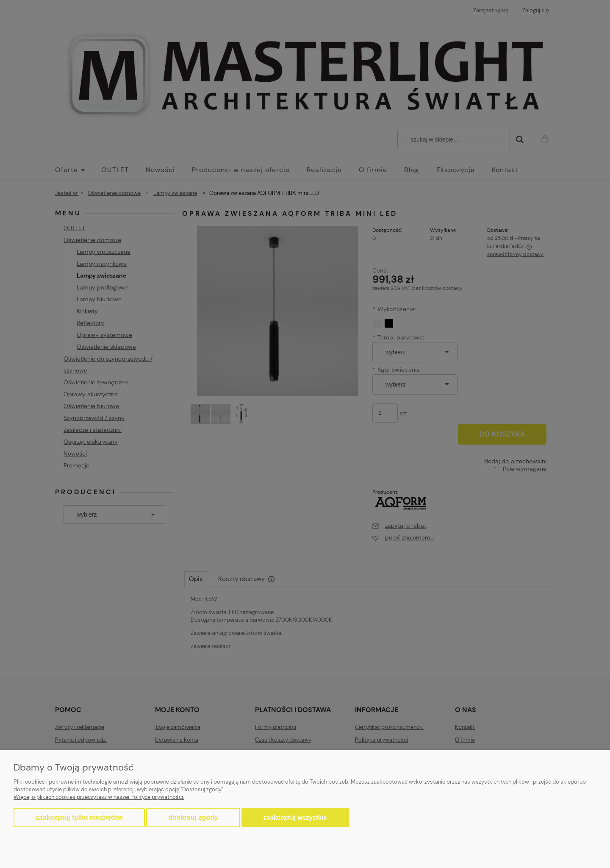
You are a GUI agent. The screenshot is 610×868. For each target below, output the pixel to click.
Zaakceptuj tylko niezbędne (79, 817)
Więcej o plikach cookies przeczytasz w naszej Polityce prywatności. (99, 797)
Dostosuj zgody (193, 817)
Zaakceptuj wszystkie (295, 817)
